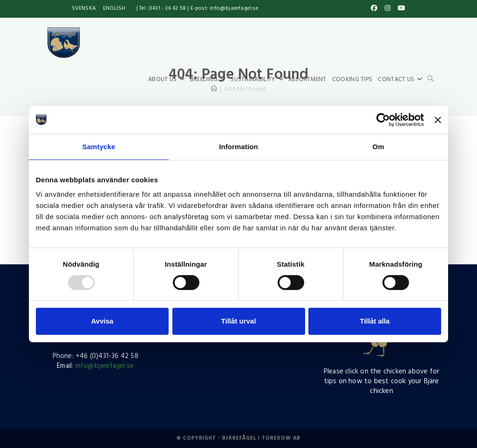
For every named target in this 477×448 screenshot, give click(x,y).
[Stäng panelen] (438, 120)
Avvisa (102, 321)
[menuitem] (84, 9)
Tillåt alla (375, 321)
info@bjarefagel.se (105, 366)
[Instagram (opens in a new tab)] (388, 9)
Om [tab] (378, 147)
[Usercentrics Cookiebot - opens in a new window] (383, 120)
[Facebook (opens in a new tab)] (374, 9)
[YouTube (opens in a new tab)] (400, 9)
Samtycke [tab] (99, 147)
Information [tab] (238, 147)
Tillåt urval (239, 321)
